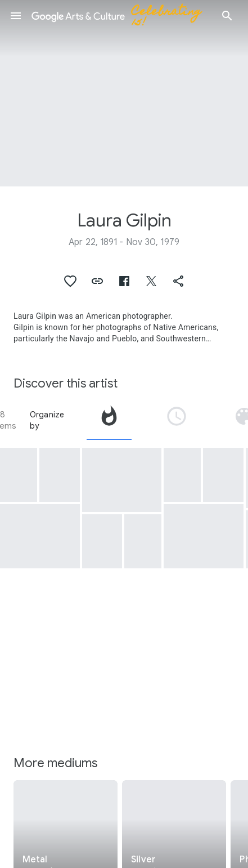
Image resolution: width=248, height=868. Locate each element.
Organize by (47, 420)
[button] (16, 16)
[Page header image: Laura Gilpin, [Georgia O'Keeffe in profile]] (124, 93)
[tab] (109, 420)
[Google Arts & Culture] (121, 16)
